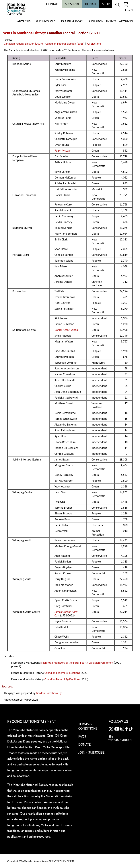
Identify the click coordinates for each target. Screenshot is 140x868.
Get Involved (46, 22)
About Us (24, 22)
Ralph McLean (63, 151)
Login (128, 10)
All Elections (94, 44)
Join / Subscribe (92, 752)
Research (96, 22)
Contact (53, 4)
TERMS (71, 861)
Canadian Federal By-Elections (62, 673)
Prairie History (72, 22)
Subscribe (72, 4)
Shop (106, 4)
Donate (91, 4)
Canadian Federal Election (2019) (23, 44)
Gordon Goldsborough (49, 693)
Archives (126, 22)
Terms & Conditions (88, 726)
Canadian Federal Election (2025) (65, 44)
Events (111, 22)
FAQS (82, 736)
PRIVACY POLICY (58, 861)
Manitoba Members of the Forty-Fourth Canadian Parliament (77, 663)
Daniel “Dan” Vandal (67, 330)
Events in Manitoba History (23, 33)
